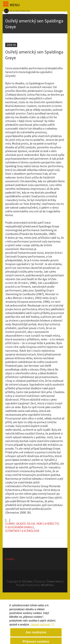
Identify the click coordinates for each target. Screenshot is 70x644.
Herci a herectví (48, 524)
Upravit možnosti (42, 629)
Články (10, 524)
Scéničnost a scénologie (22, 531)
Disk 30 (11, 45)
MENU (15, 5)
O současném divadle (20, 527)
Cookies (10, 559)
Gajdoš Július (26, 524)
